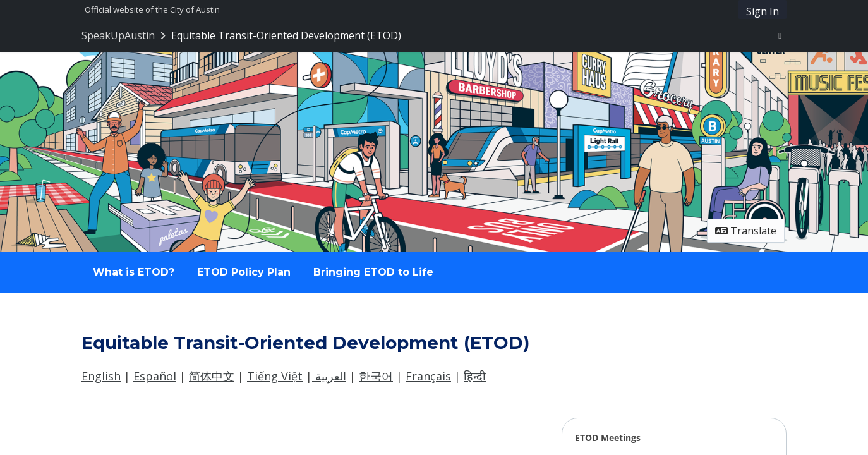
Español (155, 376)
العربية (329, 376)
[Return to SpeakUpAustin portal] (125, 35)
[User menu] (780, 35)
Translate (746, 231)
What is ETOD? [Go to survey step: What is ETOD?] (134, 272)
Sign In (763, 11)
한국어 (376, 376)
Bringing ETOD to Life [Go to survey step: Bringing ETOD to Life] (373, 272)
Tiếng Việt (275, 376)
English (101, 376)
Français (428, 376)
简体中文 (212, 376)
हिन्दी (475, 376)
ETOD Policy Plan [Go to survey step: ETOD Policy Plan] (244, 272)
